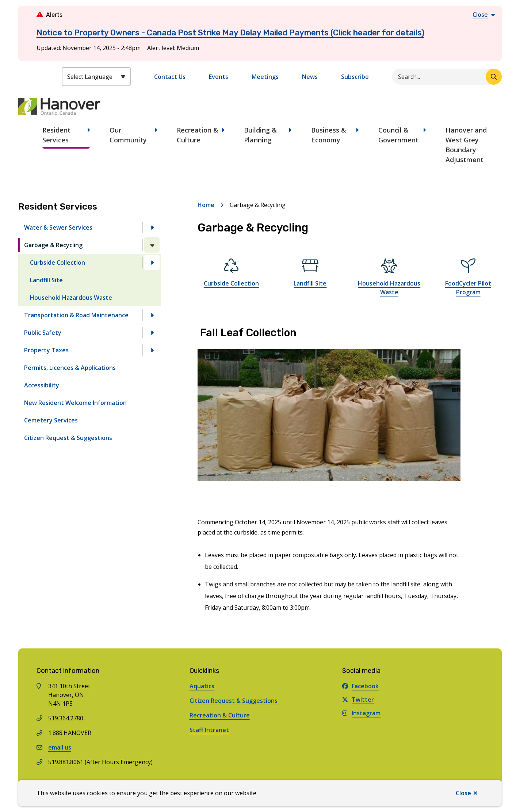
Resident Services (56, 135)
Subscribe (355, 77)
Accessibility (42, 385)
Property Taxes (46, 350)
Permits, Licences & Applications (70, 368)
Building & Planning (260, 135)
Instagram (361, 713)
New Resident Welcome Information (75, 403)
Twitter (358, 700)
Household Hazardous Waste (71, 298)
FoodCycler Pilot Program (468, 288)
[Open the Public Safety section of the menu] (152, 333)
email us (60, 747)
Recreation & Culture (198, 135)
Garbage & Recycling (53, 245)
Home (206, 205)
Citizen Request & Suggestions (68, 438)
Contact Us (170, 77)
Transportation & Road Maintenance (76, 315)
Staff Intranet (209, 730)
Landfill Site (46, 280)
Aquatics (202, 686)
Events (219, 77)
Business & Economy (329, 135)
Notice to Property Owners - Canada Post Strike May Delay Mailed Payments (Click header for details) (230, 33)
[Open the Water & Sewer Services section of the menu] (152, 227)
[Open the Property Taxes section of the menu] (152, 350)
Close (463, 793)
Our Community (128, 135)
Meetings (265, 77)
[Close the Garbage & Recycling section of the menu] (152, 245)
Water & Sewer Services (58, 227)
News (310, 77)
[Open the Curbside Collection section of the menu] (152, 263)
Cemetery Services (51, 420)
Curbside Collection (58, 263)
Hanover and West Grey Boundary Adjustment (466, 145)
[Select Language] (96, 77)
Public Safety (43, 333)
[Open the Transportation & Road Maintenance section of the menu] (152, 315)
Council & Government (398, 135)
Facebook (360, 686)
